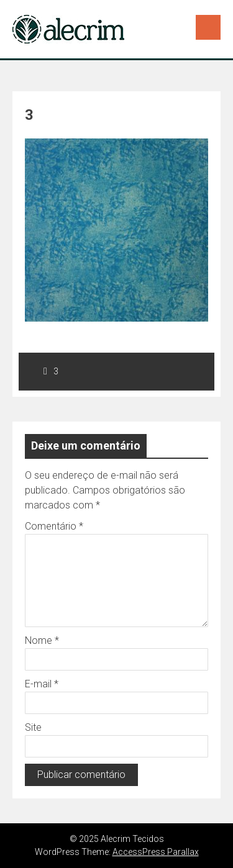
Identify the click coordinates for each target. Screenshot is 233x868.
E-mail (42, 684)
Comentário (54, 526)
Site (33, 727)
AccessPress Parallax (156, 852)
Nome (42, 640)
